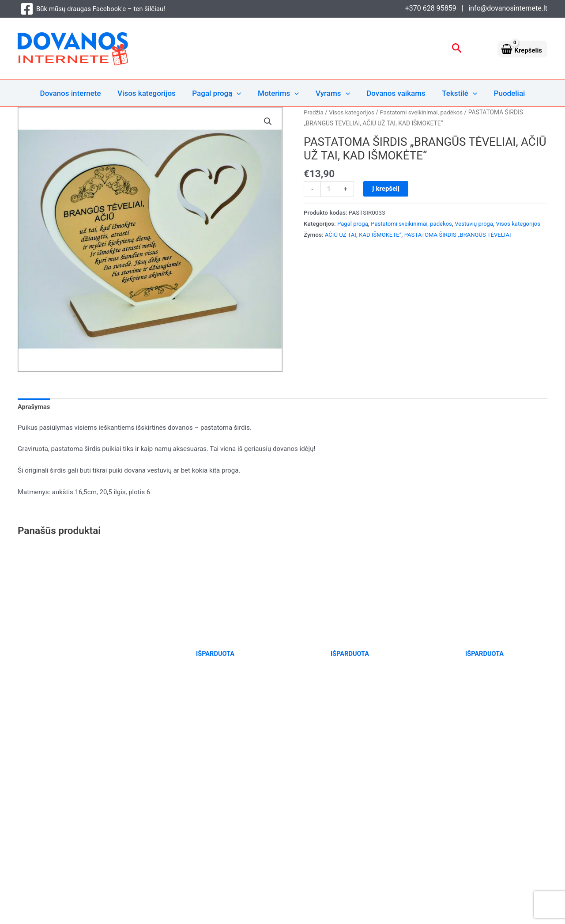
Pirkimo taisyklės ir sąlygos (505, 807)
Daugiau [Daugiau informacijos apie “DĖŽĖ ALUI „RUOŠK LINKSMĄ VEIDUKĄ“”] (308, 720)
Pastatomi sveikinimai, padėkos (425, 112)
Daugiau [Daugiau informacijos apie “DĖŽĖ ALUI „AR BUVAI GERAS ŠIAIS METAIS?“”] (443, 718)
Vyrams (332, 93)
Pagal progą (219, 93)
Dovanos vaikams (394, 93)
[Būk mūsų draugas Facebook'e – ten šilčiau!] (93, 9)
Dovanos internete (76, 93)
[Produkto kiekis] (329, 189)
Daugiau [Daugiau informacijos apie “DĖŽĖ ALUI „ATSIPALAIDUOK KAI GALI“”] (173, 720)
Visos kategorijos (151, 93)
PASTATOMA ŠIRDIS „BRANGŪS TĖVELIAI (461, 245)
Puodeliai (504, 93)
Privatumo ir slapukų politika (503, 796)
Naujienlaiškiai (525, 818)
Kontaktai (532, 829)
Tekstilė (456, 93)
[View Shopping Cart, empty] (522, 49)
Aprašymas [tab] (34, 407)
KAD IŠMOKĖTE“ (382, 245)
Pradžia (314, 112)
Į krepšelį (386, 189)
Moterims (279, 93)
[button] (457, 49)
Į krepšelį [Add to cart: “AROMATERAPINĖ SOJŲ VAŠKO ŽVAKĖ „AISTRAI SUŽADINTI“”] (40, 718)
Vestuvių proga (478, 223)
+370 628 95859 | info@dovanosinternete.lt (476, 8)
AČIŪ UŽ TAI (341, 245)
